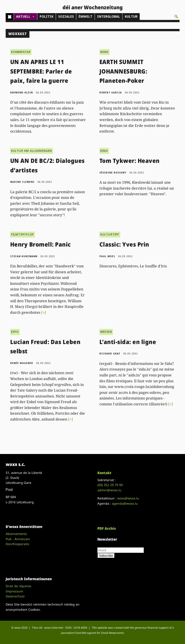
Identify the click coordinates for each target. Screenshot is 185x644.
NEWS (105, 52)
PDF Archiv (107, 528)
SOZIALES (66, 16)
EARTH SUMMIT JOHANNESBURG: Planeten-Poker (123, 71)
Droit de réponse (18, 586)
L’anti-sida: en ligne (128, 342)
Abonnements (16, 534)
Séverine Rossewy (113, 173)
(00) (110, 485)
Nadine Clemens (22, 182)
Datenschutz (15, 596)
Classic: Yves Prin (124, 244)
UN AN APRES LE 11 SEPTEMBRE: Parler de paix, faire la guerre (41, 71)
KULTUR (131, 16)
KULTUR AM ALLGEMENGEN (32, 151)
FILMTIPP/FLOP (23, 234)
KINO (104, 151)
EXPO (15, 332)
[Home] (10, 17)
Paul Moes (107, 256)
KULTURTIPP (110, 234)
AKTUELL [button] (25, 17)
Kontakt (104, 473)
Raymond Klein (22, 93)
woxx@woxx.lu (128, 498)
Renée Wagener (22, 363)
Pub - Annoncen (18, 539)
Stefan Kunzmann (24, 256)
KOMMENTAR (21, 52)
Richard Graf (110, 354)
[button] (176, 17)
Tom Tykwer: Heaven (130, 161)
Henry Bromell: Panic (41, 244)
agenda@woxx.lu (125, 503)
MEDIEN (106, 332)
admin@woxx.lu (109, 490)
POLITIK (47, 16)
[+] (44, 312)
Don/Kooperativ (17, 544)
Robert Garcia (111, 93)
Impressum (14, 591)
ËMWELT (85, 16)
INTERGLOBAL (109, 16)
